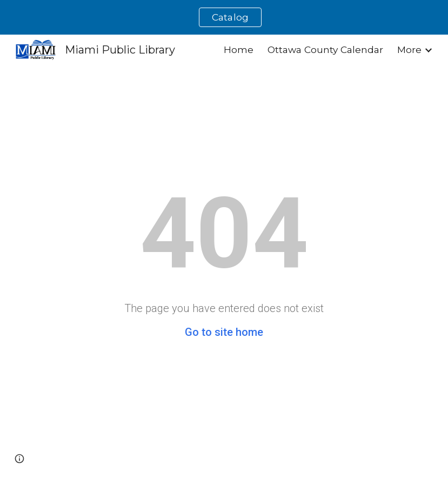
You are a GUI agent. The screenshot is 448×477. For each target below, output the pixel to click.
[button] (19, 459)
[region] (224, 17)
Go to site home (224, 332)
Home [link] (239, 49)
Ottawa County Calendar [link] (325, 49)
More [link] (409, 49)
